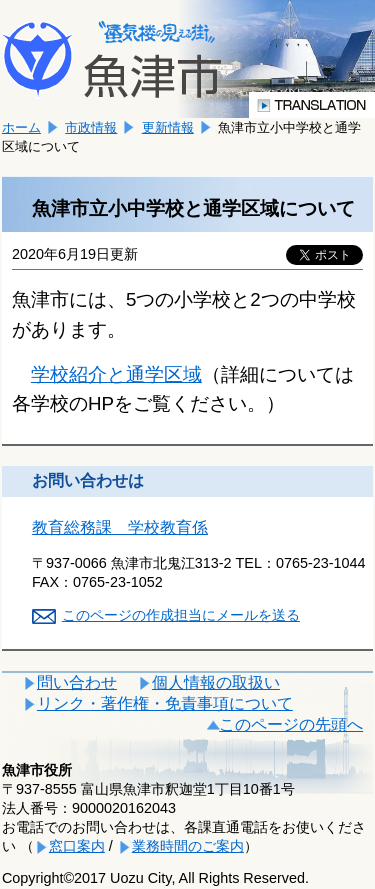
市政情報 (91, 127)
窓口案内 (77, 846)
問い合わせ (77, 682)
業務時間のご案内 (188, 846)
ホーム (21, 127)
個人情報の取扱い (216, 682)
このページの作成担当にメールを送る (181, 615)
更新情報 (168, 127)
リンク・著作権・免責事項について (165, 703)
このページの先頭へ (291, 724)
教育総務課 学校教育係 (120, 527)
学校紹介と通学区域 (116, 374)
